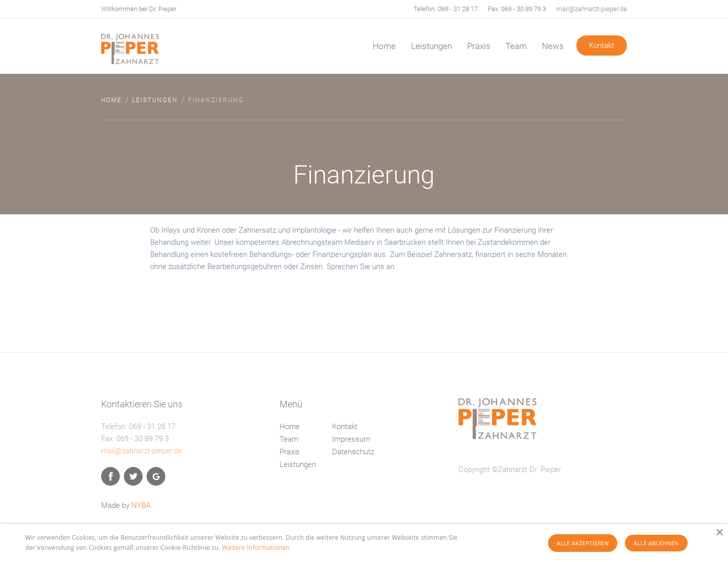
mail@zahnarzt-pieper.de (591, 9)
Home (384, 46)
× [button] (719, 533)
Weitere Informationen (256, 548)
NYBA (141, 505)
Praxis (479, 46)
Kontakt (602, 45)
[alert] (364, 543)
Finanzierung (216, 100)
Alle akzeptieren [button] (583, 543)
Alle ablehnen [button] (656, 543)
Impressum (351, 439)
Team (516, 46)
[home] (157, 45)
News (553, 46)
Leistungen (431, 46)
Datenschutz (353, 452)
